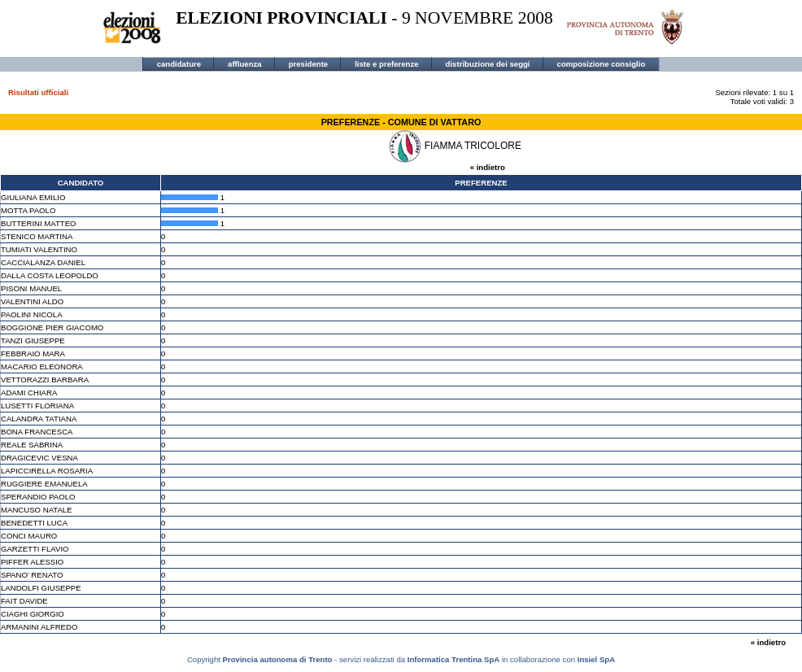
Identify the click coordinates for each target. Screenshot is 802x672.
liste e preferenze (386, 64)
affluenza (245, 64)
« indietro (488, 167)
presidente (309, 64)
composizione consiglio (601, 64)
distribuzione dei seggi (488, 64)
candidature (179, 64)
